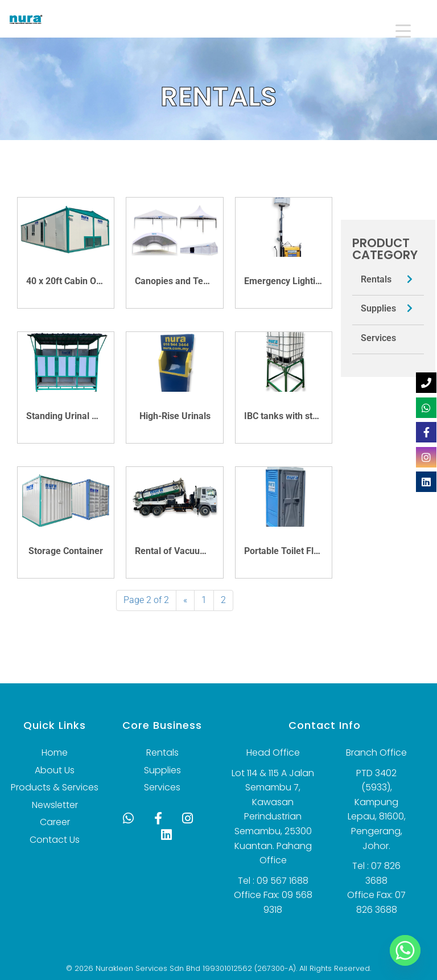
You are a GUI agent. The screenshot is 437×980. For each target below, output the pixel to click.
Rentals (376, 279)
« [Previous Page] (185, 600)
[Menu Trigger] (395, 30)
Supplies (378, 308)
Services (378, 338)
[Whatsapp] (405, 950)
